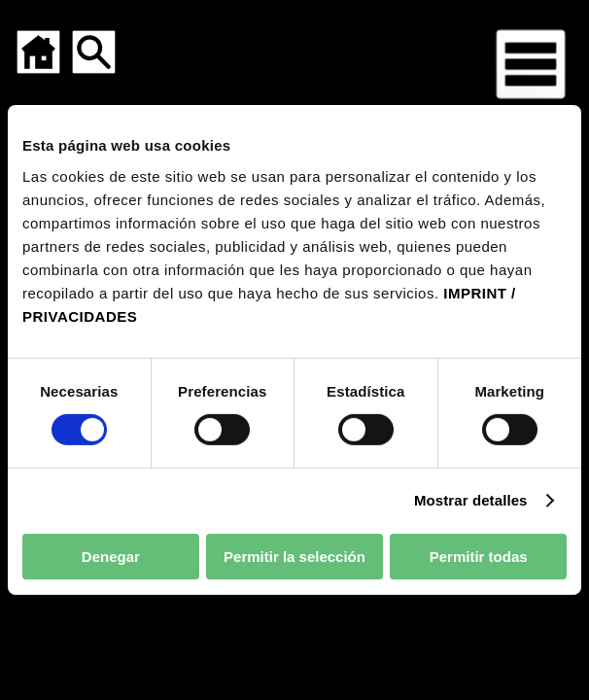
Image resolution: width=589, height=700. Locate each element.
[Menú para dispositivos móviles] (531, 64)
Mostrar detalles (471, 500)
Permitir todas (479, 557)
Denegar (111, 557)
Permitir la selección (294, 557)
